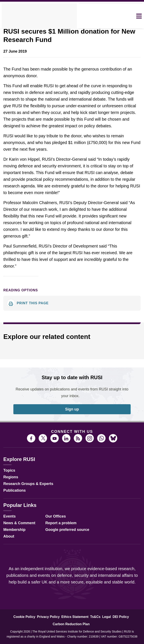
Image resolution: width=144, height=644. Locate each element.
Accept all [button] (108, 338)
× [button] (130, 299)
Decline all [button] (71, 338)
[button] (33, 338)
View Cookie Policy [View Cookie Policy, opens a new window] (70, 327)
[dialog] (72, 322)
